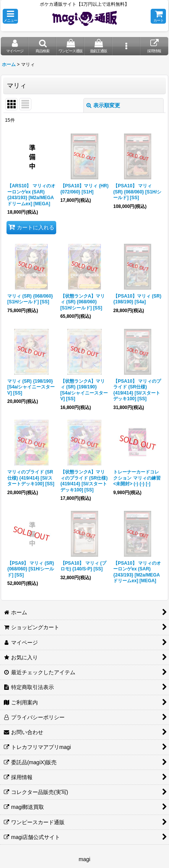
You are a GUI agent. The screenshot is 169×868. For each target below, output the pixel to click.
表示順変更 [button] (103, 105)
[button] (10, 16)
